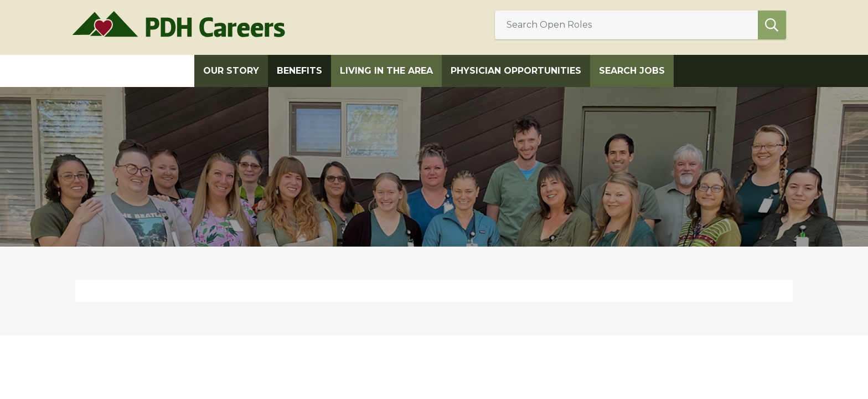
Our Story (231, 71)
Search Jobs (632, 71)
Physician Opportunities (516, 71)
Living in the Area (386, 71)
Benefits (299, 71)
